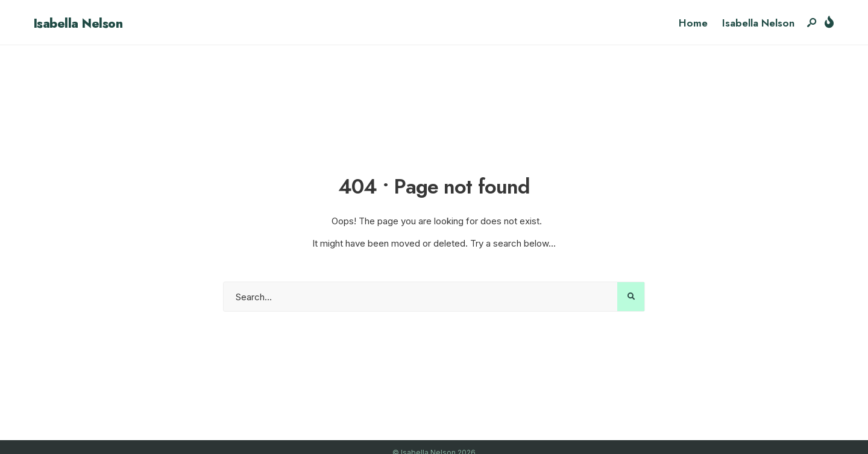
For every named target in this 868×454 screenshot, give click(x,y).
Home (693, 23)
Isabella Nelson (78, 24)
